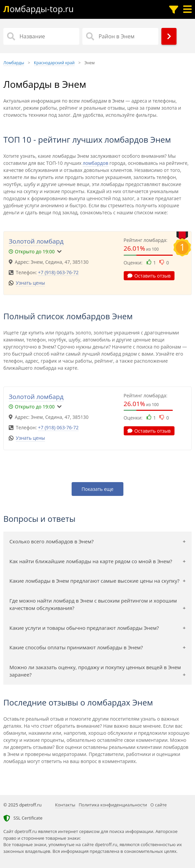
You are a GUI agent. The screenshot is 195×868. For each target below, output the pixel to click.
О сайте (159, 805)
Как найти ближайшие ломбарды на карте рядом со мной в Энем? (91, 561)
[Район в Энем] (120, 36)
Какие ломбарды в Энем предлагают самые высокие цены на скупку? (94, 581)
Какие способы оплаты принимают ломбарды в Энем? (76, 647)
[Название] (41, 36)
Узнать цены (30, 283)
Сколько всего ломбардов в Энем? (51, 541)
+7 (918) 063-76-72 (58, 272)
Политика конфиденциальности (113, 805)
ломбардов (95, 163)
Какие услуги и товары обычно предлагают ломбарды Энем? (84, 628)
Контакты (65, 805)
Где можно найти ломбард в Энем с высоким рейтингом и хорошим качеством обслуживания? (93, 604)
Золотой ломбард (36, 241)
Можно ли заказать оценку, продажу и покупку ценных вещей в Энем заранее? (95, 671)
